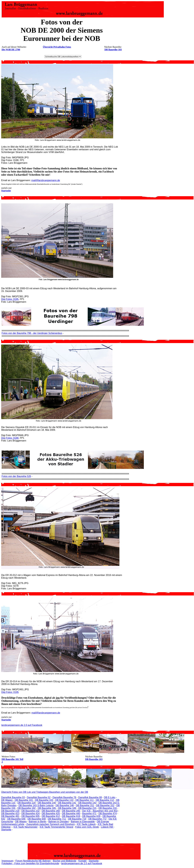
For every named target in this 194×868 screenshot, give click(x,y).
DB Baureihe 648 (37, 819)
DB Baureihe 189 (67, 808)
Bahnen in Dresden (59, 822)
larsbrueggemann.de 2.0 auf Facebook (22, 725)
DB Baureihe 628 (91, 816)
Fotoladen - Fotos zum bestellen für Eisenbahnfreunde (30, 863)
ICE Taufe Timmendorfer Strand (56, 827)
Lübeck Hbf (107, 827)
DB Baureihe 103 (113, 50)
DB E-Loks (110, 797)
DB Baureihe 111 (85, 800)
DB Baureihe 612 (51, 816)
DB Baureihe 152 (105, 805)
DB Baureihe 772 (97, 819)
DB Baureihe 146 (65, 805)
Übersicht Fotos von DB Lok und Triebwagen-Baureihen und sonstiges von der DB (45, 792)
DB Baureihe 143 (87, 803)
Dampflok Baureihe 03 (13, 797)
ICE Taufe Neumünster (26, 827)
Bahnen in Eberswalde (83, 822)
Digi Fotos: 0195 (10, 299)
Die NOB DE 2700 (11, 50)
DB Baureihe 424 (31, 814)
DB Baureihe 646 (16, 819)
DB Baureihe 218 (10, 811)
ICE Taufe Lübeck (86, 824)
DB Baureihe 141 (67, 803)
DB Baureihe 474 (108, 814)
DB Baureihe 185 (47, 808)
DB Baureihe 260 (51, 811)
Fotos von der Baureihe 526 (16, 476)
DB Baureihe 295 (71, 811)
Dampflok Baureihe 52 (39, 797)
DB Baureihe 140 (47, 803)
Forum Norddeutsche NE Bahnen (33, 861)
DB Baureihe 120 (27, 803)
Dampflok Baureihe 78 (64, 797)
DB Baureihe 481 (10, 816)
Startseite (6, 830)
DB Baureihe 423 (10, 814)
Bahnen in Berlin (37, 822)
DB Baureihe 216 (108, 808)
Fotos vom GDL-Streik (87, 827)
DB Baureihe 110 (64, 800)
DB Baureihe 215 (87, 808)
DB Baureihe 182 (27, 808)
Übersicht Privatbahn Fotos (57, 47)
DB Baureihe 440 (71, 814)
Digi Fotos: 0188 (10, 438)
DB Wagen (7, 800)
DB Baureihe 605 (31, 816)
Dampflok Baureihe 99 (90, 797)
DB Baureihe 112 (105, 800)
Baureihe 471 (89, 814)
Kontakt (82, 861)
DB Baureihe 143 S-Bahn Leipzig (36, 805)
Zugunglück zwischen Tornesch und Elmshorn (51, 824)
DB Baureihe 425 (51, 814)
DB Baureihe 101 (24, 800)
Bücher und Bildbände (65, 861)
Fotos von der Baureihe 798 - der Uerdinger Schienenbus (32, 333)
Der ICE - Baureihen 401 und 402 (100, 811)
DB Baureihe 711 (57, 819)
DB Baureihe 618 (71, 816)
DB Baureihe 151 (85, 805)
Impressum (8, 861)
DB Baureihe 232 (31, 811)
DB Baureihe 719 (77, 819)
